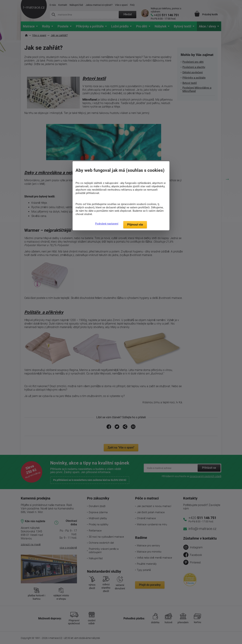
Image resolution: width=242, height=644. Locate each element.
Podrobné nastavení (107, 224)
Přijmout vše (135, 225)
